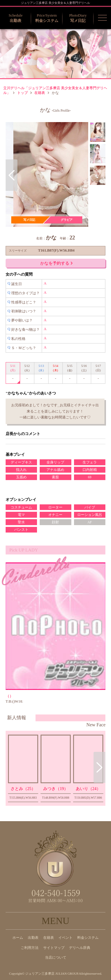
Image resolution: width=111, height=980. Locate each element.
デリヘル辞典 (80, 948)
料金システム (88, 938)
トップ (22, 93)
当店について (56, 957)
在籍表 (40, 93)
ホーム (18, 938)
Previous (12, 175)
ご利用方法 (30, 948)
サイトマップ (54, 948)
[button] (102, 18)
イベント (65, 938)
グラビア (67, 220)
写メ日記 (29, 220)
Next (82, 175)
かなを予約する (56, 263)
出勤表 (33, 938)
